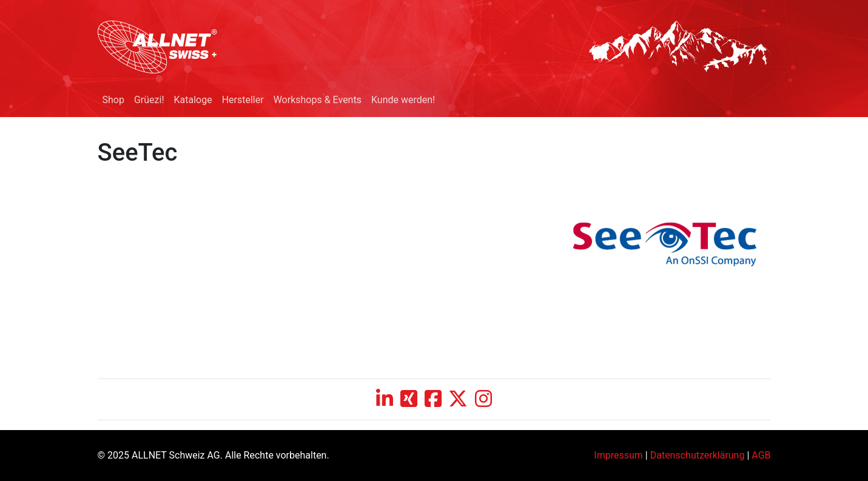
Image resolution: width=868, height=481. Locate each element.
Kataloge (193, 100)
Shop (113, 100)
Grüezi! (149, 100)
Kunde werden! (403, 100)
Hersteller (243, 100)
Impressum (618, 455)
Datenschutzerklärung (698, 455)
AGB (761, 455)
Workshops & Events (318, 100)
